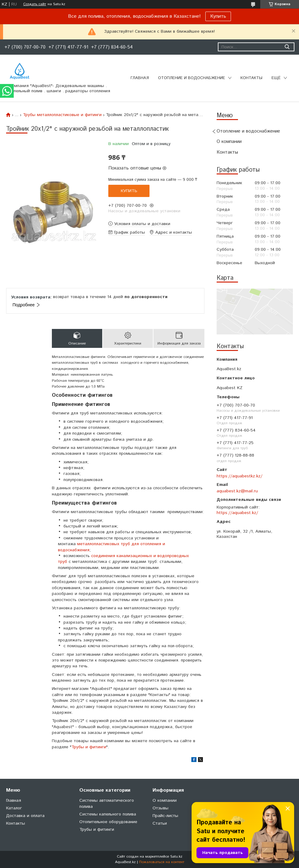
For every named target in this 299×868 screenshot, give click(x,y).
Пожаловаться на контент (162, 862)
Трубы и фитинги (89, 747)
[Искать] (287, 47)
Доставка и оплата (25, 816)
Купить (218, 16)
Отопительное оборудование (108, 822)
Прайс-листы (165, 816)
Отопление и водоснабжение (192, 78)
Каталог (14, 808)
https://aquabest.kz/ (237, 513)
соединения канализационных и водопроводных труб (123, 559)
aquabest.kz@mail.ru (237, 491)
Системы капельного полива (108, 814)
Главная (140, 78)
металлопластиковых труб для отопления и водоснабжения (112, 547)
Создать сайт (35, 4)
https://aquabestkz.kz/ (240, 476)
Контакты (251, 78)
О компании (229, 142)
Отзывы (160, 808)
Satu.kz (176, 857)
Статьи (160, 823)
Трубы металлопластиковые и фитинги (62, 115)
